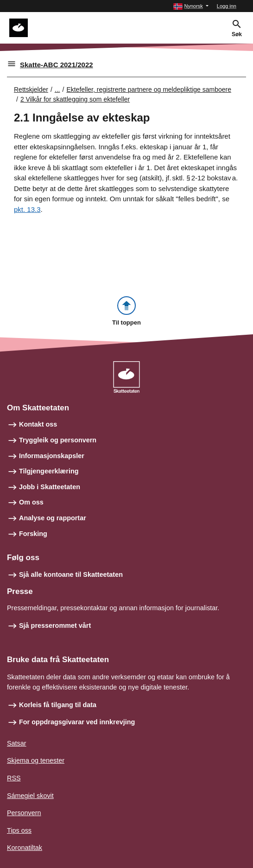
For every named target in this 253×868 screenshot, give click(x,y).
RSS (14, 778)
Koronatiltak (25, 848)
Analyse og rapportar (53, 518)
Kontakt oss (38, 424)
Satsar (17, 743)
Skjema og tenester (36, 760)
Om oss (31, 502)
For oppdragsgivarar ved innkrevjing (77, 722)
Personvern (24, 813)
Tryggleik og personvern (58, 440)
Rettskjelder (31, 89)
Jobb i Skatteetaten (50, 487)
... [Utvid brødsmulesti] (57, 89)
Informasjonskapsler (52, 456)
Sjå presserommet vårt (55, 625)
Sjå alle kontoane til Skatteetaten (71, 574)
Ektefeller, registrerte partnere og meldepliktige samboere (149, 89)
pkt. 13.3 (27, 209)
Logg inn (227, 6)
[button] (191, 6)
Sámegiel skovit (30, 796)
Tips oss (19, 830)
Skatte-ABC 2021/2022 (57, 65)
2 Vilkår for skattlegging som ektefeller (75, 99)
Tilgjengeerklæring (49, 471)
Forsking (33, 534)
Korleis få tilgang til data (58, 705)
